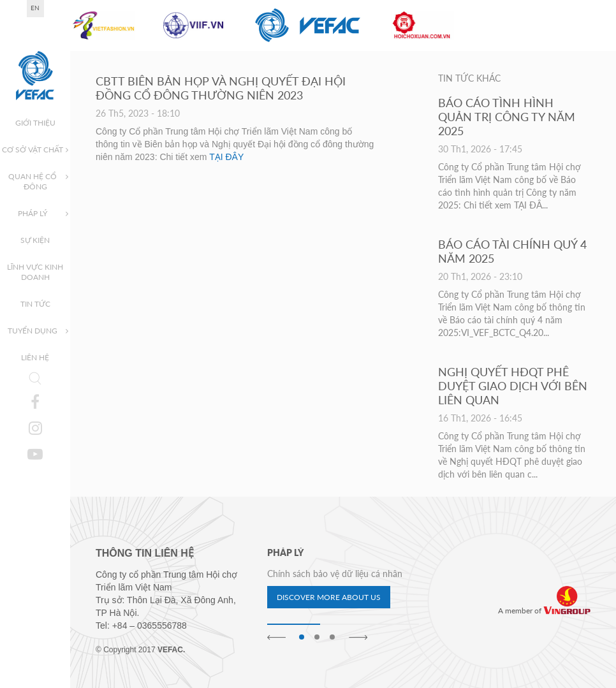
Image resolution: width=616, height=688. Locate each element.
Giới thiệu (35, 123)
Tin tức (35, 304)
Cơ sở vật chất (33, 150)
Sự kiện (35, 240)
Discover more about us (329, 597)
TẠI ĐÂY (226, 157)
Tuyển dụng (33, 331)
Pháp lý (33, 213)
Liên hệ (35, 357)
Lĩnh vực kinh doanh (35, 272)
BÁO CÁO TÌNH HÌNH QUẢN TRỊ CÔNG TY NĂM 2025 (507, 117)
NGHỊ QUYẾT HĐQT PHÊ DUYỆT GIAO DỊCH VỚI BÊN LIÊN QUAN (513, 386)
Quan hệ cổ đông (33, 181)
